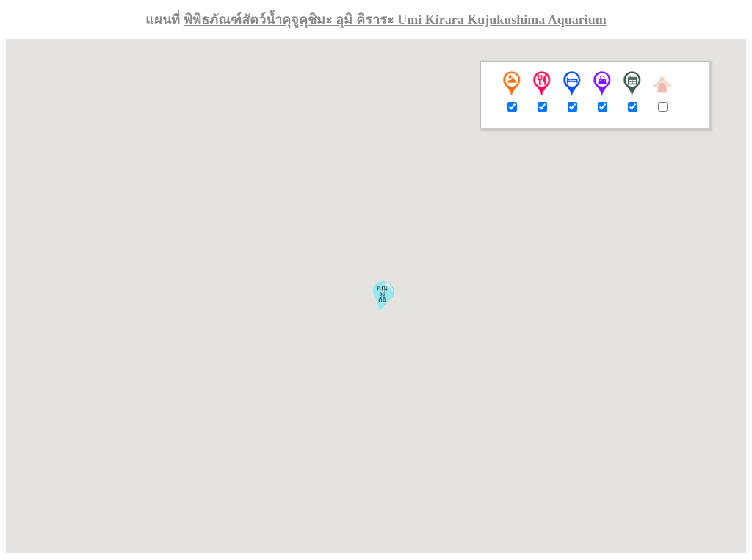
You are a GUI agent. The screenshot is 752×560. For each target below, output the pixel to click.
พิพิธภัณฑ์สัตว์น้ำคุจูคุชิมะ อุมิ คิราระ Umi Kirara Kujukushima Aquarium (395, 20)
